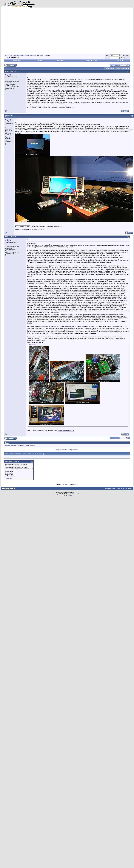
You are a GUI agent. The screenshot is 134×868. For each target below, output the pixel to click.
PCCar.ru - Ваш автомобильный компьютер (20, 56)
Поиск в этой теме (122, 69)
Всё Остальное (39, 56)
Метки (7, 443)
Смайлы (7, 473)
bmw (6, 446)
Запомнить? (125, 56)
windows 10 (14, 446)
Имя (107, 55)
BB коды (7, 472)
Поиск (120, 61)
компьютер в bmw (24, 446)
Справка (40, 61)
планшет (32, 446)
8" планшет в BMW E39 (66, 107)
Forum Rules (9, 479)
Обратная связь (110, 488)
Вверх (130, 488)
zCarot (70, 495)
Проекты (47, 56)
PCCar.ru (119, 488)
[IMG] (7, 474)
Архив (125, 488)
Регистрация (17, 61)
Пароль (108, 58)
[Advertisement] (23, 31)
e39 (9, 446)
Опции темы (109, 69)
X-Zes (8, 75)
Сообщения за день (91, 61)
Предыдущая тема (61, 450)
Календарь (61, 61)
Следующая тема (73, 450)
